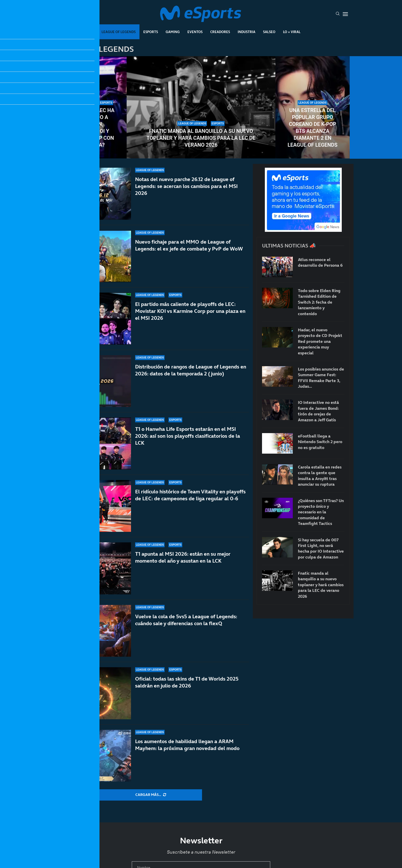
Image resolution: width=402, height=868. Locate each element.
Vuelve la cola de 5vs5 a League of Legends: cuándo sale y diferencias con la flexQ (186, 630)
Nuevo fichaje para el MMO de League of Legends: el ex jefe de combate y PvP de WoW (189, 245)
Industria (247, 32)
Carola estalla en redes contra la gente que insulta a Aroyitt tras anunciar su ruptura (320, 476)
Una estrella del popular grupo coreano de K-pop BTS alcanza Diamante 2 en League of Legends (313, 128)
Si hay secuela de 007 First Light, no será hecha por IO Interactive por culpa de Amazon (321, 548)
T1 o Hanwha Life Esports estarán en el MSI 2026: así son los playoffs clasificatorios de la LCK (188, 446)
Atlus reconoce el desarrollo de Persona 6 (320, 262)
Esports (151, 32)
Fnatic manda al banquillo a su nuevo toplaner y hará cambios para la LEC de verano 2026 (201, 138)
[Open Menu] (345, 14)
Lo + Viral (292, 32)
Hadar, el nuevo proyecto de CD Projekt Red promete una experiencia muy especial (320, 341)
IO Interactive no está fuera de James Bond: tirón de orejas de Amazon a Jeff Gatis (318, 411)
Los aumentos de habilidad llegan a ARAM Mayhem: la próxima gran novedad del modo (187, 745)
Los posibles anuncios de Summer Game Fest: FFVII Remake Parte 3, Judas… (321, 378)
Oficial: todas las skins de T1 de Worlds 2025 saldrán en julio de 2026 (187, 687)
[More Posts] (151, 795)
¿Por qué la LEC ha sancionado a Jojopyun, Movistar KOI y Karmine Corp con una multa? (89, 128)
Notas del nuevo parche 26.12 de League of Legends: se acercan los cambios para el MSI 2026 (186, 186)
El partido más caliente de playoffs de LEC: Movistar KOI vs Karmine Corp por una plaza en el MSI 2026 (190, 311)
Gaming (173, 32)
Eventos (195, 32)
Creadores (220, 32)
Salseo (269, 32)
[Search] (338, 14)
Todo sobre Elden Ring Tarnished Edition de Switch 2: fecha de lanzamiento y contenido (319, 302)
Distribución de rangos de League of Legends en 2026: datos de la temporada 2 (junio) (191, 373)
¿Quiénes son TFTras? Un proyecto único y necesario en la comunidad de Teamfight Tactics (321, 512)
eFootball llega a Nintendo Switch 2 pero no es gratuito (320, 442)
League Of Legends (119, 32)
